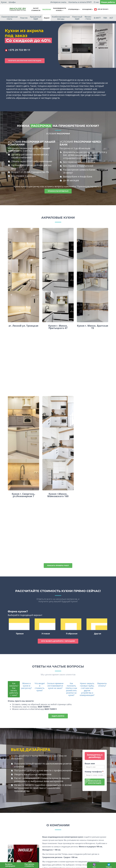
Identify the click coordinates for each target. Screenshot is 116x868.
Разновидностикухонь (60, 9)
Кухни (4, 2)
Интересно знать (58, 2)
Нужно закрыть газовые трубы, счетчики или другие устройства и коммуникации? (87, 689)
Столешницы (74, 9)
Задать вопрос (58, 716)
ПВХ (105, 18)
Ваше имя (90, 763)
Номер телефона (94, 772)
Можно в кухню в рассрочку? (27, 686)
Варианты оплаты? (102, 685)
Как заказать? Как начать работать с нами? (14, 689)
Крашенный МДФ (36, 18)
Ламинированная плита (9, 18)
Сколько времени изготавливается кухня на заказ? (55, 686)
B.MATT (97, 18)
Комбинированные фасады (61, 18)
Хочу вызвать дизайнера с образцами (58, 641)
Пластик (24, 18)
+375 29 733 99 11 (101, 9)
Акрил (47, 18)
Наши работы (108, 2)
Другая (97, 627)
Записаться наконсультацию (95, 782)
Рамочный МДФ (77, 18)
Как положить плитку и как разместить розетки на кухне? (71, 689)
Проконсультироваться (58, 191)
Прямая (19, 627)
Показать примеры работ (58, 565)
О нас (96, 2)
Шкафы (12, 2)
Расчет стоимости (36, 9)
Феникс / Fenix (88, 18)
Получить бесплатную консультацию (25, 61)
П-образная (71, 627)
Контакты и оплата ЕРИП (80, 2)
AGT (111, 18)
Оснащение (88, 9)
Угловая (45, 627)
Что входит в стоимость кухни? (40, 687)
